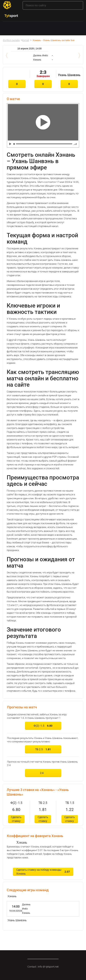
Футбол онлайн (11, 40)
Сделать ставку (16, 819)
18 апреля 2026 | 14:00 (29, 49)
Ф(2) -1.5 (43, 726)
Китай (26, 40)
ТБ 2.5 (43, 749)
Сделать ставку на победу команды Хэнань (43, 872)
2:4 (43, 773)
